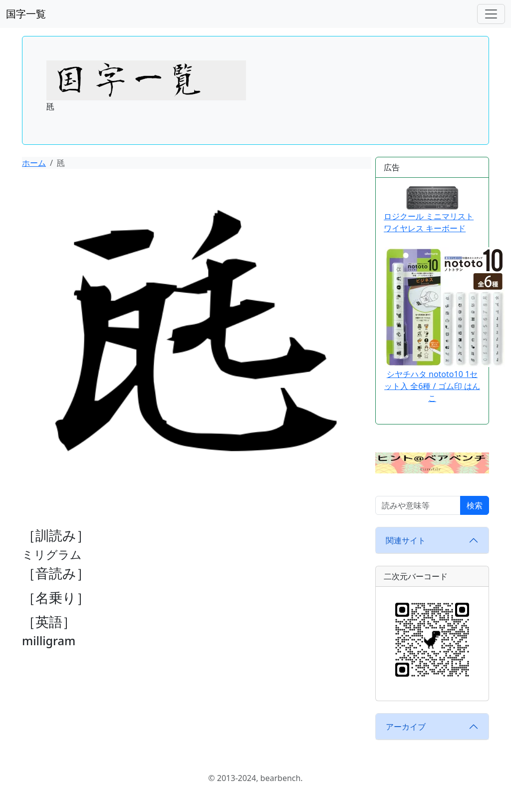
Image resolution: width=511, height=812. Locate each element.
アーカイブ (406, 727)
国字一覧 (26, 14)
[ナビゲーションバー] (491, 14)
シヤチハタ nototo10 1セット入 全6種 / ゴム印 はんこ (432, 386)
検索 (475, 505)
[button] (432, 462)
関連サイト (406, 540)
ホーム (34, 163)
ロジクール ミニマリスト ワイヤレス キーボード (429, 210)
